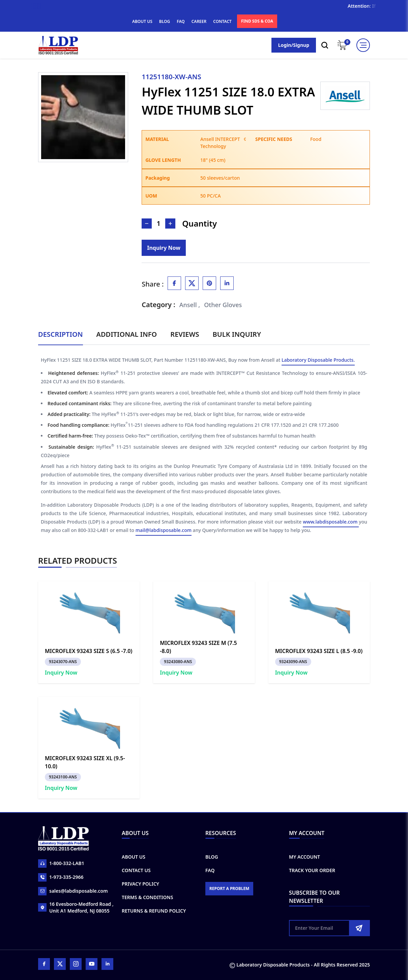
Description (61, 334)
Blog (212, 857)
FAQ (181, 21)
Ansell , (190, 305)
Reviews (185, 334)
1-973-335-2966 (61, 877)
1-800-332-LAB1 (61, 864)
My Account (304, 857)
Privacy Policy (140, 884)
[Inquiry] (164, 248)
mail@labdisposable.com (164, 530)
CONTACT (222, 21)
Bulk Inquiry (237, 334)
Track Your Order (312, 870)
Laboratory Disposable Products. (318, 360)
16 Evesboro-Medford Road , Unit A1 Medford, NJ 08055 (76, 907)
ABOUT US (142, 21)
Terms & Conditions (147, 897)
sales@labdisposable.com (73, 891)
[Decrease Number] (147, 224)
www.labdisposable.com (331, 522)
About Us (134, 857)
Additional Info (127, 334)
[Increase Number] (170, 224)
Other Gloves (223, 305)
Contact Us (136, 870)
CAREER (199, 21)
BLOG (165, 21)
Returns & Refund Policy (154, 911)
